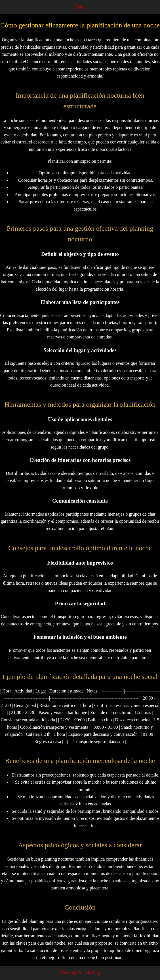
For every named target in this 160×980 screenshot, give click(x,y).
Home (80, 7)
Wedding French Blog (80, 973)
